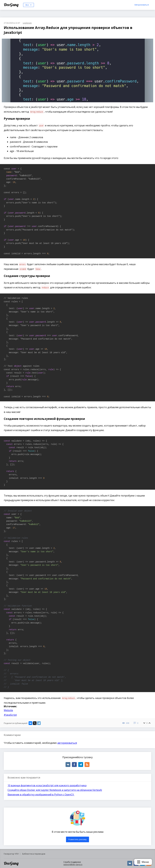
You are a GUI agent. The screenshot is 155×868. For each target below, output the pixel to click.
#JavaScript (10, 715)
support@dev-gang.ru (73, 864)
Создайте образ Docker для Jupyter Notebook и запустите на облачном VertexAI (55, 790)
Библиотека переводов (34, 854)
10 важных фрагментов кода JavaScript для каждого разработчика (47, 785)
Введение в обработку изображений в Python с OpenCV (41, 795)
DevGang (12, 5)
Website (8, 710)
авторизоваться (67, 743)
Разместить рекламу (77, 839)
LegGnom (27, 23)
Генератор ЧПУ (11, 854)
